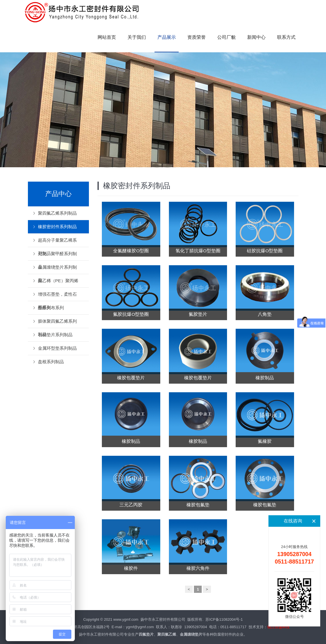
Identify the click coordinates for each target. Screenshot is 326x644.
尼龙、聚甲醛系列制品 (57, 256)
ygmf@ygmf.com (140, 627)
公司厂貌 (226, 37)
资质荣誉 (197, 37)
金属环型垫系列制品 (57, 348)
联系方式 (286, 37)
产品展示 (167, 37)
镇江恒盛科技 (279, 627)
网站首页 (107, 37)
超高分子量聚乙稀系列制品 (57, 242)
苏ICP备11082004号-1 (224, 619)
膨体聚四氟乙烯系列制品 (57, 323)
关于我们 (137, 37)
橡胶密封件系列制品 (57, 227)
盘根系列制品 (51, 362)
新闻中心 (256, 37)
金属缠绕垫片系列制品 (57, 269)
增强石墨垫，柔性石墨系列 (57, 296)
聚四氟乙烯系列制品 (57, 213)
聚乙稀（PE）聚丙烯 (58, 281)
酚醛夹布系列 (51, 308)
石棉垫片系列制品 (55, 335)
